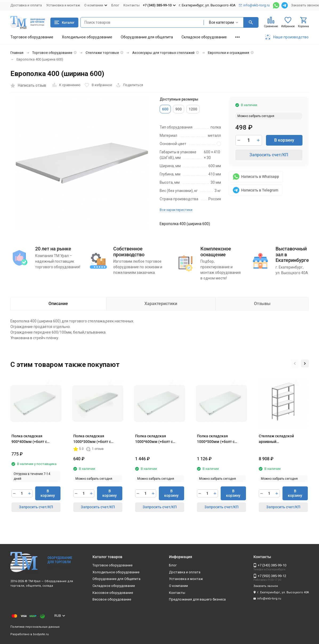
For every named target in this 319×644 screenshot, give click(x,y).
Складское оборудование (204, 37)
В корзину (284, 140)
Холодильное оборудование (87, 37)
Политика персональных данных (35, 627)
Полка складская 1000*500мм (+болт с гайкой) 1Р (216, 439)
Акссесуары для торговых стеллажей (163, 53)
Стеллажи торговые (102, 53)
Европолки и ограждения (229, 53)
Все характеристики (176, 210)
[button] (295, 363)
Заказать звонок (305, 5)
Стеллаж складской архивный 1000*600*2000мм (276, 439)
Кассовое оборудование (113, 593)
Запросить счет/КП (269, 155)
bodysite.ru (41, 634)
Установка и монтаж (63, 5)
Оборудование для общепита (147, 37)
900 (179, 109)
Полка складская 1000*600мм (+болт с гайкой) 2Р (154, 439)
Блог (115, 5)
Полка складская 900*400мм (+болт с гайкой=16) (29, 439)
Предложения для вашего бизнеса (197, 599)
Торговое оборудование (32, 37)
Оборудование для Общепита (116, 579)
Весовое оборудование (112, 599)
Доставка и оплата (26, 5)
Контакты (132, 5)
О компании (178, 586)
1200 (193, 109)
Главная (17, 53)
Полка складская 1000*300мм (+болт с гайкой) (92, 439)
